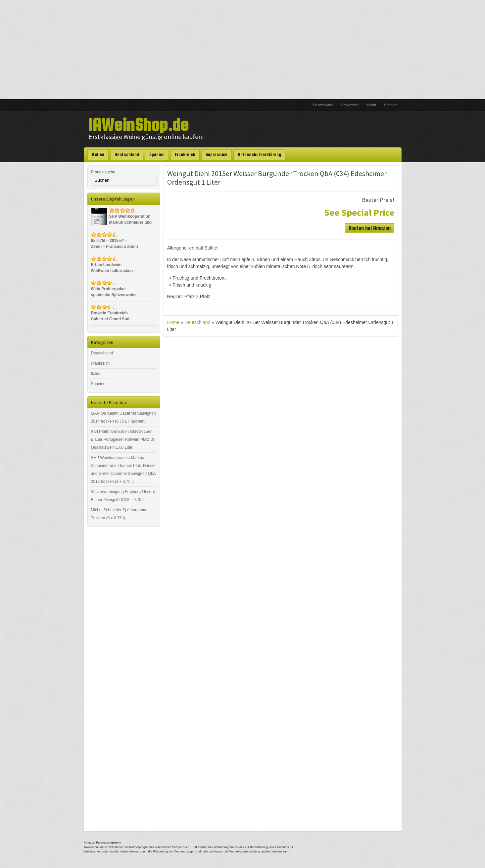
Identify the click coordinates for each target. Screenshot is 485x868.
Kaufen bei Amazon (370, 228)
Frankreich (350, 105)
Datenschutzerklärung (259, 155)
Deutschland (323, 105)
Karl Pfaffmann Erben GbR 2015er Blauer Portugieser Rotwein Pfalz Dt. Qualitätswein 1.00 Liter (123, 439)
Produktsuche (103, 172)
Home (173, 322)
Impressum (217, 155)
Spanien (391, 105)
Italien (371, 105)
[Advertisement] (243, 50)
